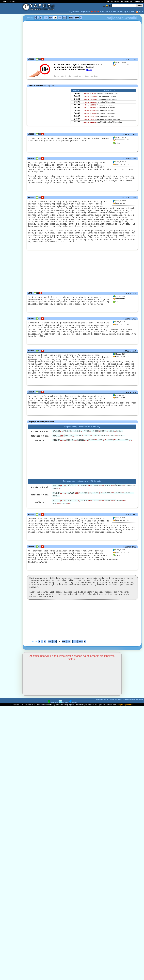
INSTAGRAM (53, 732)
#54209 (110, 514)
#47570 (66, 525)
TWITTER (63, 732)
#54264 (121, 456)
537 (65, 18)
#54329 (68, 452)
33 (121, 541)
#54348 (78, 452)
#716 (120, 461)
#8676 (93, 460)
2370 (77, 18)
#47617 (74, 522)
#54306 (105, 452)
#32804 (128, 461)
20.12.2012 (127, 134)
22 (121, 65)
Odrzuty (95, 11)
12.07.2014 (127, 365)
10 (121, 577)
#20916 (83, 461)
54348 (77, 114)
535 (55, 18)
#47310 (59, 522)
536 (60, 18)
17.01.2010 (127, 305)
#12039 (59, 461)
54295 (77, 104)
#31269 (112, 461)
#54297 (110, 506)
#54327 (59, 507)
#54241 (129, 514)
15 (121, 164)
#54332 (131, 506)
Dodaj (123, 11)
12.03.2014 (127, 536)
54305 (77, 111)
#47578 (99, 521)
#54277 (88, 456)
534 (51, 18)
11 (121, 311)
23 (121, 140)
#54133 (70, 456)
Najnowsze (74, 11)
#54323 (74, 506)
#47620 (87, 521)
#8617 (103, 460)
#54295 (96, 452)
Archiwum (114, 11)
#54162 (56, 517)
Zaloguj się (139, 1)
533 (46, 18)
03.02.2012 (127, 200)
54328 (77, 98)
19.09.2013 (127, 571)
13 (121, 371)
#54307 (58, 452)
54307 (77, 121)
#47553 (110, 521)
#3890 (72, 461)
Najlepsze (85, 11)
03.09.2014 (127, 332)
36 (121, 338)
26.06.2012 (127, 159)
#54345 (56, 510)
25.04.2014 (127, 409)
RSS (139, 11)
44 (121, 205)
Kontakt (131, 11)
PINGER (73, 732)
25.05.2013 (127, 59)
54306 (77, 94)
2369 (71, 18)
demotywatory (50, 734)
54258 (77, 101)
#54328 (113, 452)
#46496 (121, 521)
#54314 (120, 452)
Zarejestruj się (127, 1)
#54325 (87, 452)
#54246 (120, 514)
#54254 (106, 456)
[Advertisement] (11, 490)
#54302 (87, 506)
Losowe (104, 11)
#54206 (79, 456)
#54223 (114, 456)
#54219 (58, 456)
